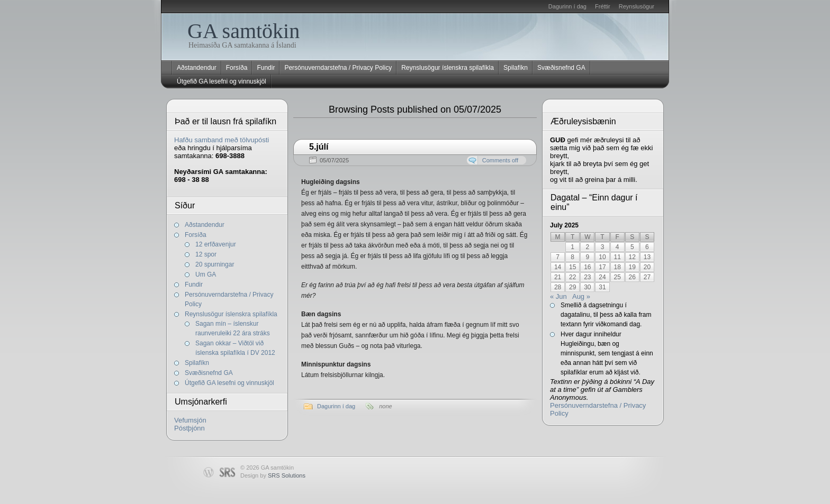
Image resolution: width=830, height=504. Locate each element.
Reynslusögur (637, 6)
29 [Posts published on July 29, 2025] (572, 287)
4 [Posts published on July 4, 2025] (617, 247)
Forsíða (237, 68)
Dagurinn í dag (567, 6)
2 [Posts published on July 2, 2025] (588, 247)
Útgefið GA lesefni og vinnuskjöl (222, 81)
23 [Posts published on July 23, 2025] (587, 277)
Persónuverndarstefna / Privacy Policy (338, 68)
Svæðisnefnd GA (561, 68)
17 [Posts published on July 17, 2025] (602, 267)
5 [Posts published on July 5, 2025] (632, 247)
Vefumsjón (190, 420)
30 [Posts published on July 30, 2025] (587, 287)
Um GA (206, 274)
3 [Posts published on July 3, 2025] (603, 247)
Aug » (581, 296)
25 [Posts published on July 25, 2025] (617, 277)
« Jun (558, 296)
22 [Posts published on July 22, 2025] (572, 277)
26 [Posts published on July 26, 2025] (632, 277)
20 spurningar (215, 264)
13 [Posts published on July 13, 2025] (647, 257)
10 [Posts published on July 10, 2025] (602, 257)
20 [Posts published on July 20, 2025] (647, 267)
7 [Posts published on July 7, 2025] (558, 257)
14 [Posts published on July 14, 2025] (558, 267)
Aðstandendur (197, 68)
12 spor (206, 254)
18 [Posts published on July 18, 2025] (617, 267)
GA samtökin (243, 31)
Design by (273, 475)
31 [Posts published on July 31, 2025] (602, 287)
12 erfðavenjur (216, 244)
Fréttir (603, 6)
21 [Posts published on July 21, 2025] (558, 277)
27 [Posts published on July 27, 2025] (647, 277)
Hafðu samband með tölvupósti (222, 140)
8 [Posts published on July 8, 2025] (572, 257)
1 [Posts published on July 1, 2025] (572, 247)
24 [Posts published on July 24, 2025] (602, 277)
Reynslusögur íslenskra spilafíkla (448, 68)
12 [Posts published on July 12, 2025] (632, 257)
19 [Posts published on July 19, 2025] (632, 267)
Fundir (266, 68)
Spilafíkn (516, 68)
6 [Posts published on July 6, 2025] (647, 247)
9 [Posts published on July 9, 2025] (588, 257)
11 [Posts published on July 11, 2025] (617, 257)
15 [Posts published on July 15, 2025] (572, 267)
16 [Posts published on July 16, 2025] (587, 267)
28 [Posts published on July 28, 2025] (558, 287)
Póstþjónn (190, 428)
